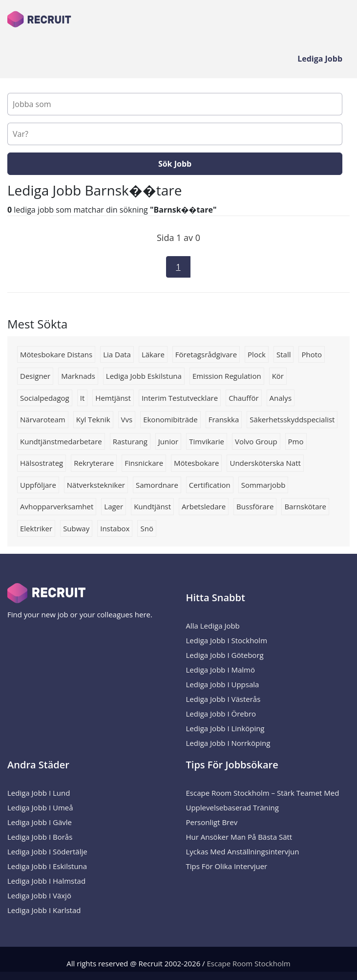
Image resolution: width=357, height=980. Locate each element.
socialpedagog (45, 398)
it (83, 398)
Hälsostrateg (42, 463)
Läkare (153, 354)
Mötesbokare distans (56, 354)
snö (147, 528)
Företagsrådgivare (206, 354)
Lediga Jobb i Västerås (223, 699)
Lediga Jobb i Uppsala (223, 684)
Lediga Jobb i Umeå (40, 807)
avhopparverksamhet (57, 506)
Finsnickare (144, 463)
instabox (115, 528)
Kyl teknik (93, 419)
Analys (281, 398)
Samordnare (157, 485)
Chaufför (243, 398)
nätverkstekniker (96, 485)
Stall (283, 354)
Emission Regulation (227, 376)
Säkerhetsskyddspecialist (292, 419)
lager (114, 506)
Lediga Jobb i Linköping (225, 728)
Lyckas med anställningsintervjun (243, 851)
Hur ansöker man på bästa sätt (239, 837)
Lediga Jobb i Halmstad (46, 881)
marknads (78, 376)
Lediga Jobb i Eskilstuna (47, 866)
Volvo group (256, 441)
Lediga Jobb (320, 59)
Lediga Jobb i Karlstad (44, 910)
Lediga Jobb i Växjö (39, 895)
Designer (35, 376)
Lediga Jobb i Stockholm (227, 640)
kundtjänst (152, 506)
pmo (296, 441)
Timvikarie (207, 441)
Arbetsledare (204, 506)
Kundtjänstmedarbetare (61, 441)
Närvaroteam (43, 419)
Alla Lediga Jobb (213, 626)
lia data (117, 354)
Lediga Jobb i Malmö (221, 670)
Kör (278, 376)
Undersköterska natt (265, 463)
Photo (312, 354)
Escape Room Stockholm (249, 963)
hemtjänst (113, 398)
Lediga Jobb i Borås (40, 837)
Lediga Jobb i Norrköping (228, 743)
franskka (224, 419)
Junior (168, 441)
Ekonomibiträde (170, 419)
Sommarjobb (263, 485)
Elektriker (36, 528)
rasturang (130, 441)
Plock (257, 354)
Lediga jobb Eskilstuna (144, 376)
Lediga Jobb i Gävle (40, 822)
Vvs (127, 419)
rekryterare (94, 463)
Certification (210, 485)
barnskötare (305, 506)
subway (76, 528)
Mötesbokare (196, 463)
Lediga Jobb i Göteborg (225, 655)
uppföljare (38, 485)
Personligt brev (212, 822)
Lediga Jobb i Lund (39, 793)
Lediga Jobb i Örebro (221, 714)
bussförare (255, 506)
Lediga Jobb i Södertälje (47, 851)
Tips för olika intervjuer (227, 866)
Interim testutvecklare (180, 398)
